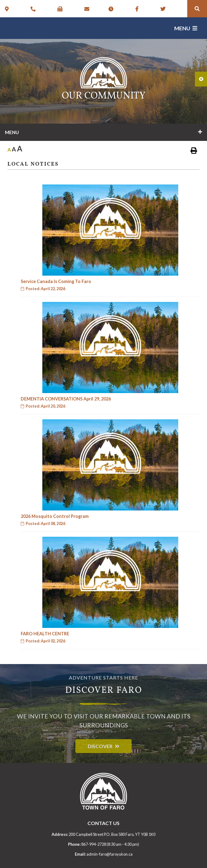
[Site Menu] (104, 132)
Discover (100, 746)
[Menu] (186, 28)
